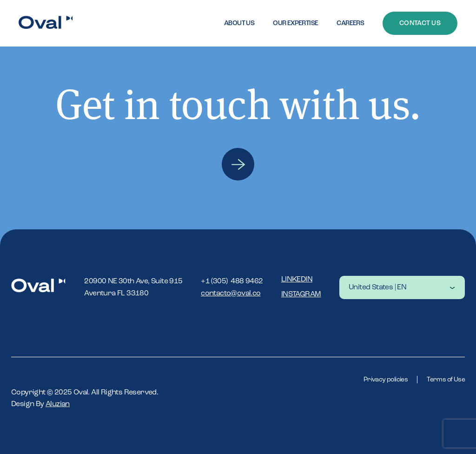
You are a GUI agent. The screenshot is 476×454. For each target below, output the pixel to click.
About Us (239, 23)
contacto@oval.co (231, 294)
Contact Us (420, 23)
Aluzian (58, 404)
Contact (238, 164)
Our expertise (295, 23)
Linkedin (297, 280)
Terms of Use (446, 380)
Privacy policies (386, 380)
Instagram (301, 294)
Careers (350, 23)
